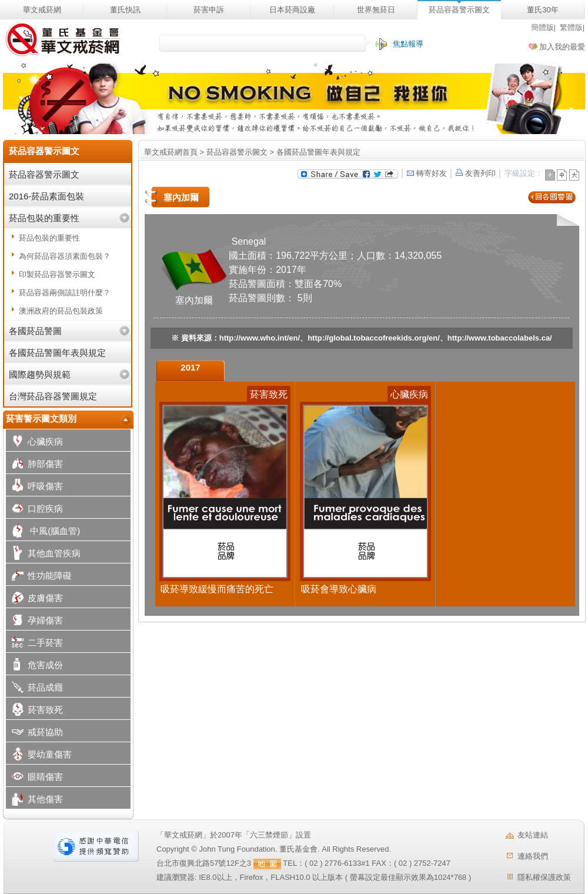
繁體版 (571, 27)
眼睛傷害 (34, 778)
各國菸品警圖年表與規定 (57, 353)
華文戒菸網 (42, 10)
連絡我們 (533, 856)
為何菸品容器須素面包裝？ (65, 256)
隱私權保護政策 (544, 877)
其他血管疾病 (43, 554)
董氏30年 (542, 10)
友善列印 (476, 173)
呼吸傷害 (34, 487)
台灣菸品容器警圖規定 (53, 396)
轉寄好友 (426, 173)
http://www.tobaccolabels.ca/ (500, 338)
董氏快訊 (125, 10)
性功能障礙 (39, 577)
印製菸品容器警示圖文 (57, 274)
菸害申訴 (209, 10)
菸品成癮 (34, 688)
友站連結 (533, 835)
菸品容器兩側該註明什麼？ (65, 293)
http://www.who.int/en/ (260, 338)
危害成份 (34, 666)
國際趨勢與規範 (40, 374)
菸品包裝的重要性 (44, 218)
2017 (190, 367)
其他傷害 (34, 800)
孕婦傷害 (34, 621)
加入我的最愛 (562, 47)
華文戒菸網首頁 (171, 152)
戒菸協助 (34, 733)
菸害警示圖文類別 (41, 418)
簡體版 (542, 27)
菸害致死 (34, 711)
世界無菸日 (376, 10)
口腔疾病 (34, 510)
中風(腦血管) (43, 532)
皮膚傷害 (34, 599)
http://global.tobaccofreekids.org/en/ (374, 338)
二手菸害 (34, 644)
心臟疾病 (34, 443)
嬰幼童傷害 (39, 755)
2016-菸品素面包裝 (46, 196)
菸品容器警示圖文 (459, 10)
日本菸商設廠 (292, 10)
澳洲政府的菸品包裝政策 (61, 311)
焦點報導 (408, 44)
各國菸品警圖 (35, 331)
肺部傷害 (34, 465)
